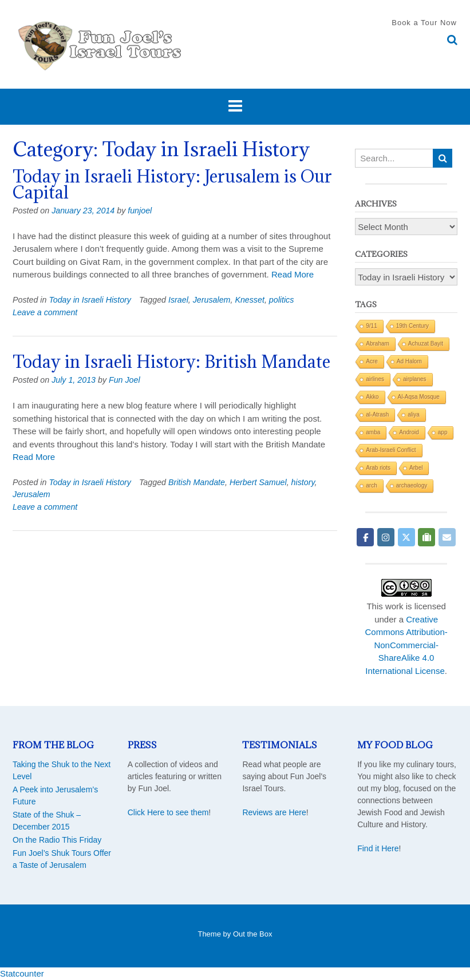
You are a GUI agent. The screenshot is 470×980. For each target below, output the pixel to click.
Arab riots (378, 468)
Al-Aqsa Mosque (419, 397)
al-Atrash (377, 414)
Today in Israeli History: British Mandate (171, 362)
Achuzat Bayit (426, 344)
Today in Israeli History (90, 300)
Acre (372, 361)
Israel (178, 300)
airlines (375, 379)
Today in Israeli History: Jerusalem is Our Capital (172, 184)
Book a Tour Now (424, 23)
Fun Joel (125, 380)
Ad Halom (409, 361)
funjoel (140, 211)
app (443, 432)
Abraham (378, 344)
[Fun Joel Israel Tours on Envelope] (447, 537)
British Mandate (197, 482)
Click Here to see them (168, 812)
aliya (414, 414)
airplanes (415, 379)
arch (371, 485)
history (303, 482)
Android (409, 432)
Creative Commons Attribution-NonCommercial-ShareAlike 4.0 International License (406, 645)
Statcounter (22, 973)
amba (373, 432)
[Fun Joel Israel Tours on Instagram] (386, 537)
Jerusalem (212, 300)
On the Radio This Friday (57, 840)
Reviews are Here (274, 812)
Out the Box (253, 934)
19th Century (412, 326)
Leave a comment (45, 312)
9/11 (371, 326)
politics (282, 300)
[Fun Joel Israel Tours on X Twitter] (406, 537)
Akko (372, 397)
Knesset (250, 300)
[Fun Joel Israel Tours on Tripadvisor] (426, 537)
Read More (293, 274)
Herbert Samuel (258, 482)
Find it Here (378, 848)
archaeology (412, 485)
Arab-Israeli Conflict (391, 450)
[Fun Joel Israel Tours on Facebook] (365, 537)
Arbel (416, 468)
